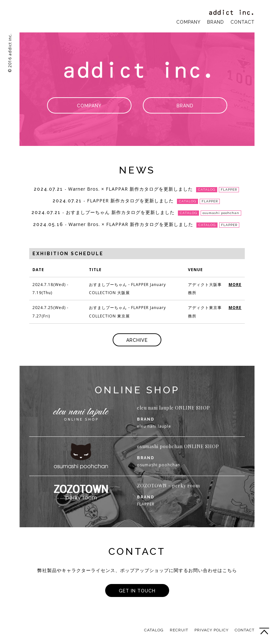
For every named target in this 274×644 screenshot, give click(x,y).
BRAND (216, 22)
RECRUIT (179, 630)
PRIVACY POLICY (212, 630)
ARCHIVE (137, 340)
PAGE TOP (264, 631)
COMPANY (188, 22)
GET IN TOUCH (137, 591)
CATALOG (154, 630)
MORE (235, 285)
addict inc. (232, 12)
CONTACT (243, 22)
